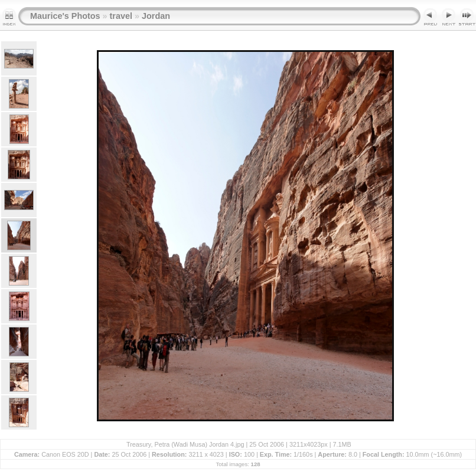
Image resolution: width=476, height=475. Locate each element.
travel (121, 16)
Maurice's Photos (65, 16)
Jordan (156, 16)
